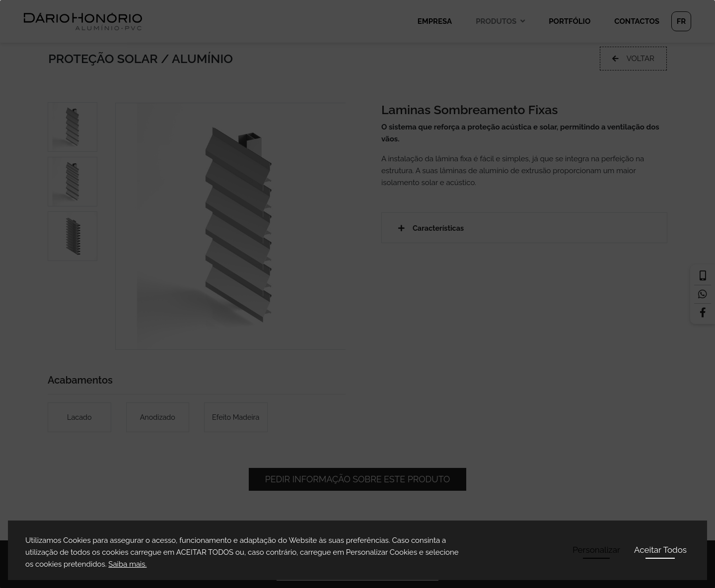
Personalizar (596, 550)
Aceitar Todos (660, 550)
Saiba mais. (127, 564)
